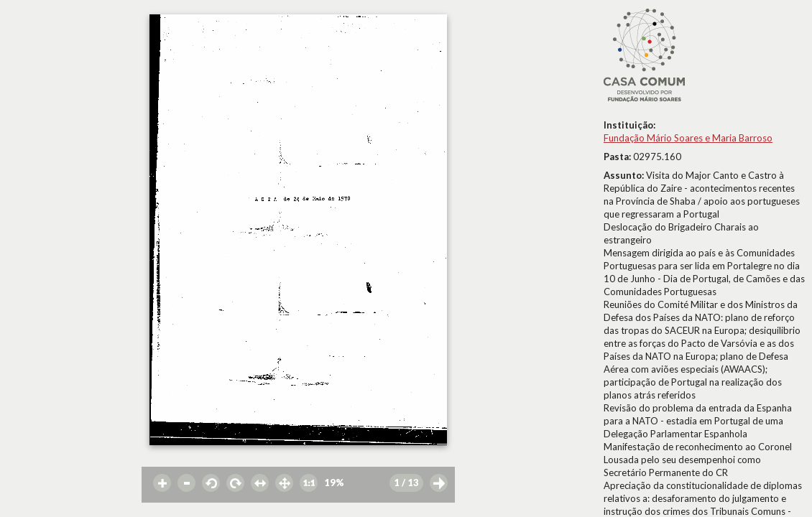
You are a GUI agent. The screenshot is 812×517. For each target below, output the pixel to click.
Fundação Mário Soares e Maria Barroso (688, 138)
